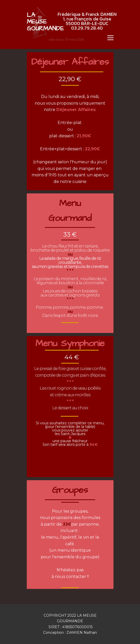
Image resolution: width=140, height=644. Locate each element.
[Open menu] (110, 38)
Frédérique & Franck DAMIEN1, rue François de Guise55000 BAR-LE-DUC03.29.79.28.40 (87, 21)
